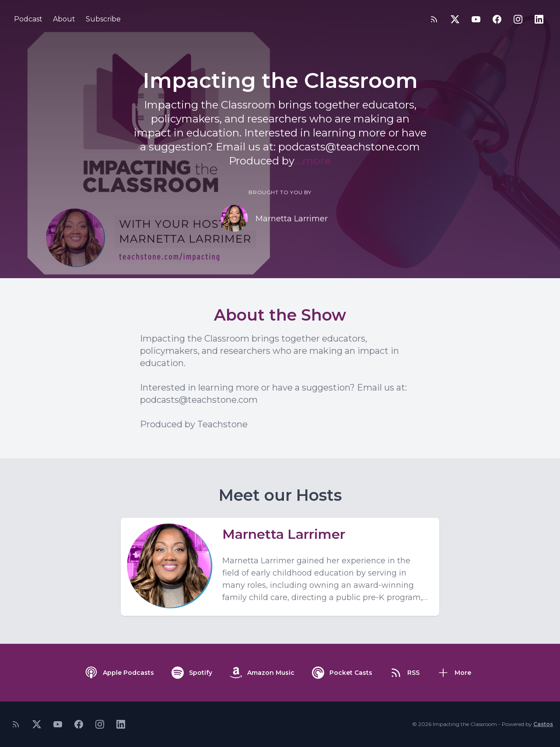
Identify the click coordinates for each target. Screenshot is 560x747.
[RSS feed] (434, 19)
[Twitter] (455, 19)
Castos (543, 724)
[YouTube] (476, 19)
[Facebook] (497, 19)
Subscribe (103, 19)
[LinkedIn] (539, 19)
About (64, 19)
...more (313, 161)
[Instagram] (518, 19)
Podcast (28, 19)
